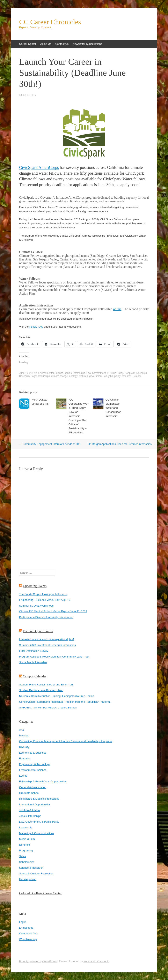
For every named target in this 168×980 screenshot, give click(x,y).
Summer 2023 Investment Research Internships (47, 645)
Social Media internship (33, 662)
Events (23, 776)
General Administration (33, 787)
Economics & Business (33, 753)
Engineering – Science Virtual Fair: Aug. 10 (45, 600)
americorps (44, 376)
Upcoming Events (35, 586)
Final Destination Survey (34, 651)
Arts (21, 730)
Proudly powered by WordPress (38, 961)
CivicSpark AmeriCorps (39, 167)
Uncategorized (28, 879)
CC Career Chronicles (50, 22)
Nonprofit (130, 373)
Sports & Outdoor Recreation (36, 873)
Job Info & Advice (29, 810)
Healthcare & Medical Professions (39, 799)
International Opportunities (35, 804)
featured (83, 376)
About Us (46, 44)
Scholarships (27, 862)
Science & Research (31, 868)
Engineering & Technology (35, 764)
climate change (60, 376)
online (117, 309)
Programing (26, 850)
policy (117, 376)
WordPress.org (28, 939)
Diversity (24, 747)
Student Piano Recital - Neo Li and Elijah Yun (46, 685)
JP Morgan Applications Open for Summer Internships (122, 444)
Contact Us (62, 44)
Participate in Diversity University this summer (46, 617)
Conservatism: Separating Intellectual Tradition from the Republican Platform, (65, 702)
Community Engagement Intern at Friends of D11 (50, 444)
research (127, 376)
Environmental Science (51, 373)
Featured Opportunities (38, 631)
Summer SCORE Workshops (36, 606)
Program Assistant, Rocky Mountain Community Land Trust (54, 657)
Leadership (26, 827)
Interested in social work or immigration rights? (47, 639)
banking (24, 735)
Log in (23, 922)
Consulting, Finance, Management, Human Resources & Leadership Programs (66, 741)
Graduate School (29, 793)
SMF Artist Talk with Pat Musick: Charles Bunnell (48, 708)
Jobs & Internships (75, 373)
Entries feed (26, 928)
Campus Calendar (35, 676)
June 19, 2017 (28, 95)
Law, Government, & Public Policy (105, 373)
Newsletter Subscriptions (87, 44)
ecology (73, 376)
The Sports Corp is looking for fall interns (43, 594)
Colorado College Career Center (40, 893)
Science (137, 376)
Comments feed (29, 933)
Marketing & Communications (37, 833)
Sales (23, 856)
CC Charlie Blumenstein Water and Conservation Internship (113, 408)
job (105, 376)
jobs (111, 376)
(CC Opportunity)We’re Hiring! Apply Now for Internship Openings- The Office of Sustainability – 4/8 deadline (79, 416)
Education (25, 758)
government (96, 376)
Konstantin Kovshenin (96, 961)
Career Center (28, 44)
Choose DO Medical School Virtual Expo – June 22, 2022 (53, 611)
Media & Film (27, 839)
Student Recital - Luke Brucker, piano (41, 690)
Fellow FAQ (36, 327)
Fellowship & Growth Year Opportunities (43, 781)
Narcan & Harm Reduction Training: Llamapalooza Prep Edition (57, 696)
